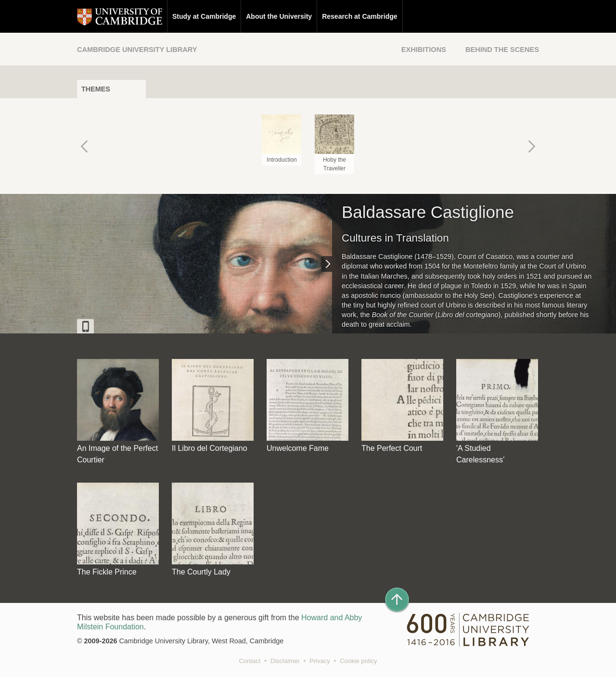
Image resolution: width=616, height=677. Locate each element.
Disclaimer (285, 661)
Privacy (320, 661)
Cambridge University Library (137, 50)
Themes (96, 89)
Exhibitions (424, 50)
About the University (279, 16)
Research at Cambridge (359, 16)
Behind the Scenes (502, 50)
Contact (250, 661)
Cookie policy (358, 661)
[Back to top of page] (397, 600)
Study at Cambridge (204, 16)
